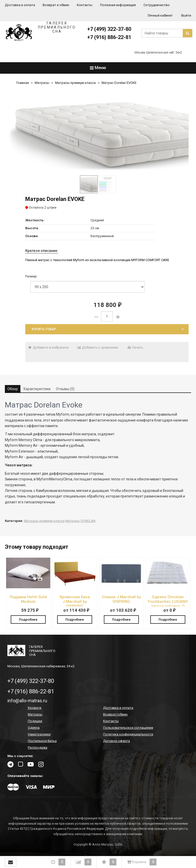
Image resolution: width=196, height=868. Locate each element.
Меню (98, 68)
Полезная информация (118, 5)
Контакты (85, 5)
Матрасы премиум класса (75, 83)
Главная (23, 83)
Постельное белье (42, 741)
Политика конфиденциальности (128, 735)
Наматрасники (39, 735)
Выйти (186, 15)
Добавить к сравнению (98, 347)
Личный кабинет (160, 15)
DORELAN (88, 521)
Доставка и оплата (20, 5)
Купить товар (108, 329)
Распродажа (38, 748)
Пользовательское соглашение (128, 728)
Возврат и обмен (56, 5)
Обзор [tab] (13, 389)
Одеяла (34, 728)
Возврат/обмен (115, 715)
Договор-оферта (117, 741)
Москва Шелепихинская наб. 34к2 (158, 53)
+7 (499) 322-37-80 (109, 29)
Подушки (35, 721)
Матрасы (42, 83)
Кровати (35, 708)
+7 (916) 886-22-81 (109, 37)
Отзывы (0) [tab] (65, 389)
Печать (135, 347)
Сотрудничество (157, 5)
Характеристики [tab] (37, 389)
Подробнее (28, 619)
